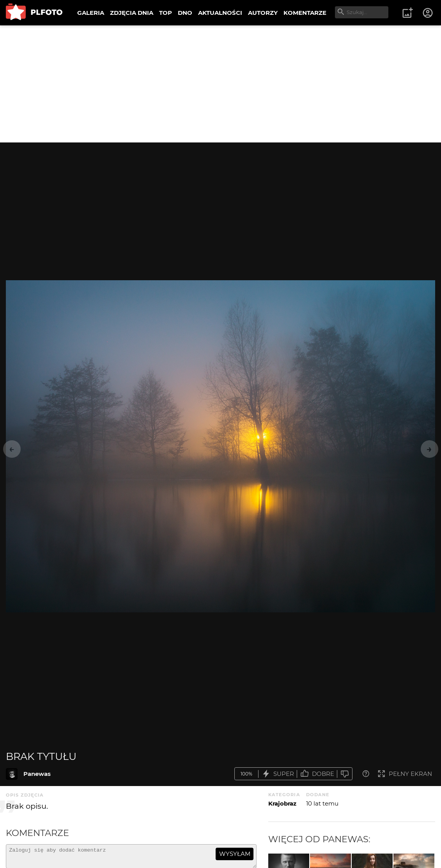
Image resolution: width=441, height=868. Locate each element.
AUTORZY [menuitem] (263, 13)
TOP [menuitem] (166, 13)
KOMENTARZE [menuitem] (305, 13)
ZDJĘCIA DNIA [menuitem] (132, 13)
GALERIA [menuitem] (91, 13)
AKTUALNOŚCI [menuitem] (220, 13)
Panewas (37, 774)
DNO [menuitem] (185, 13)
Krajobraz (282, 803)
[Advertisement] (220, 84)
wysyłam (235, 854)
